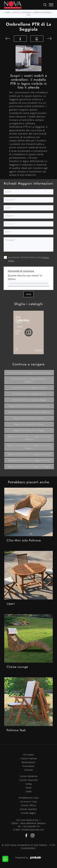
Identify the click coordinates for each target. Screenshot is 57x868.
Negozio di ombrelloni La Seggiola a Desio (29, 460)
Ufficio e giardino (22, 12)
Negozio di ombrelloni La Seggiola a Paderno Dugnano (29, 447)
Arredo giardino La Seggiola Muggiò (29, 400)
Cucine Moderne (29, 776)
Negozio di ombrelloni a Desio (29, 424)
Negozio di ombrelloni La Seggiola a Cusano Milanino (29, 438)
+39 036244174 (31, 826)
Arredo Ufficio (28, 805)
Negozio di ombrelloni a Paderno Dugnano (29, 412)
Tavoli (29, 788)
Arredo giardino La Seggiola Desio (29, 394)
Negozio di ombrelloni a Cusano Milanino (29, 406)
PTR (29, 15)
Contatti (29, 770)
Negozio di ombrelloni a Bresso (29, 418)
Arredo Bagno (28, 813)
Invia (29, 294)
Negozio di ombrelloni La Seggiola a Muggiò (29, 466)
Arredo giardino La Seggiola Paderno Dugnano (29, 380)
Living (29, 784)
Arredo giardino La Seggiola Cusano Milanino (29, 373)
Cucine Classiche (29, 780)
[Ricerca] (45, 5)
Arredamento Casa (29, 798)
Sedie (29, 791)
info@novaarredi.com (33, 830)
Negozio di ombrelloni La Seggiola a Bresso (29, 454)
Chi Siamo (28, 755)
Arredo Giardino (42, 12)
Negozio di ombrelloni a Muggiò (29, 430)
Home (7, 12)
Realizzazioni (28, 762)
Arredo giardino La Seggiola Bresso (29, 388)
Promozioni (28, 766)
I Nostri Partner (29, 758)
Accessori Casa (29, 802)
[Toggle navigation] (51, 5)
